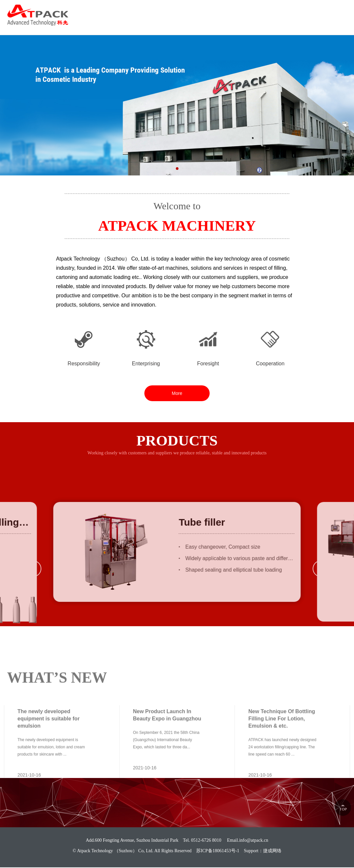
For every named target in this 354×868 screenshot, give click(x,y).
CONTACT (334, 23)
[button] (177, 173)
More (177, 393)
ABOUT (184, 23)
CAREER (281, 23)
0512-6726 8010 (298, 11)
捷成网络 (272, 851)
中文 (342, 11)
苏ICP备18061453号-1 (218, 851)
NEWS (307, 23)
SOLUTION (250, 23)
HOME (160, 23)
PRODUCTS (215, 23)
